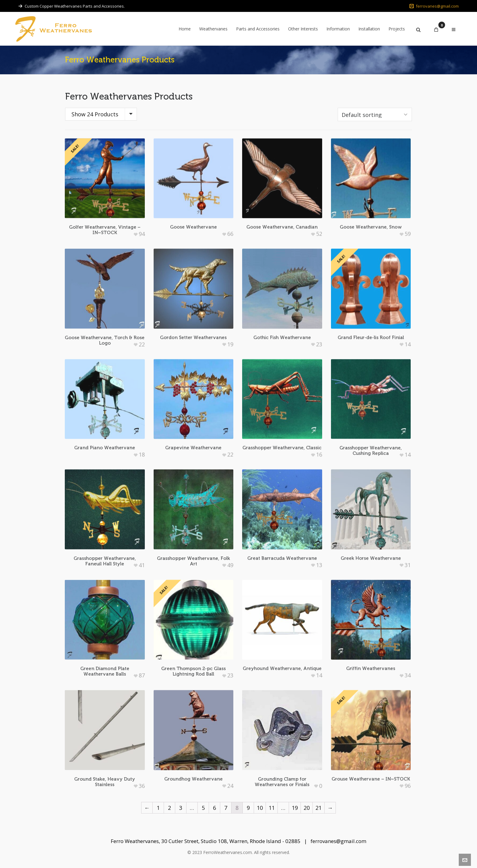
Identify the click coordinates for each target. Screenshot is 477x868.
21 (319, 808)
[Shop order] (375, 114)
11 (272, 808)
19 (295, 808)
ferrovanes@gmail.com (434, 6)
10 (260, 808)
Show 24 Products (95, 114)
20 (307, 808)
